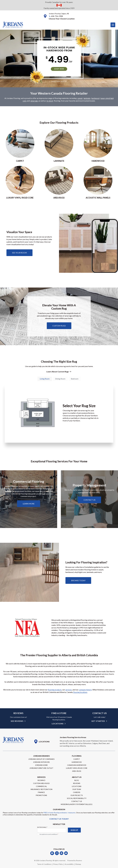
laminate (87, 98)
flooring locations (80, 692)
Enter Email (42, 827)
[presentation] (55, 841)
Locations (58, 724)
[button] (62, 19)
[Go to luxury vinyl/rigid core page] (20, 183)
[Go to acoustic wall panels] (98, 183)
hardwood (95, 98)
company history (85, 690)
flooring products (55, 690)
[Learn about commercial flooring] (29, 504)
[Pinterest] (61, 853)
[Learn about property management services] (89, 500)
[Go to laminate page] (59, 146)
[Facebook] (52, 853)
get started (98, 721)
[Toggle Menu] (113, 25)
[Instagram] (57, 853)
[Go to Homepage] (13, 740)
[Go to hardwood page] (98, 146)
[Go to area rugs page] (59, 183)
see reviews (17, 721)
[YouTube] (66, 853)
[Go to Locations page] (42, 742)
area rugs (34, 101)
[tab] (45, 379)
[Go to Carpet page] (20, 146)
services (69, 690)
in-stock (50, 101)
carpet (80, 98)
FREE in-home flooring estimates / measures (59, 813)
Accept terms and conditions (49, 834)
